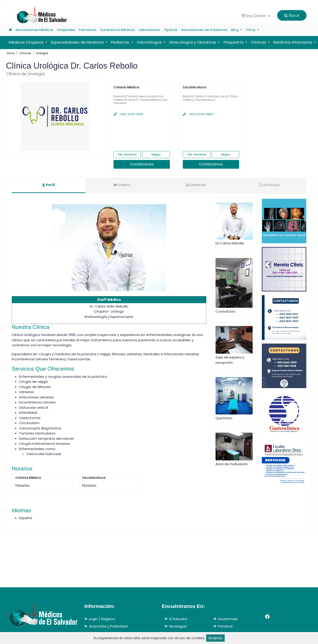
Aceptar (215, 638)
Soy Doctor (256, 16)
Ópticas (171, 30)
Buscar (292, 15)
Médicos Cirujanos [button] (27, 42)
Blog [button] (235, 30)
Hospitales (66, 30)
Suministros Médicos (118, 30)
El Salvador (178, 619)
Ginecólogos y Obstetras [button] (193, 42)
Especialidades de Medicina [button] (78, 42)
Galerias (196, 185)
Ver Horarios (127, 154)
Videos (122, 185)
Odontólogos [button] (150, 42)
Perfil (49, 185)
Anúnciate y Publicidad (108, 626)
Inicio (11, 53)
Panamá (225, 626)
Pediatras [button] (120, 42)
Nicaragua (178, 626)
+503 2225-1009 (128, 114)
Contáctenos (142, 164)
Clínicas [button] (259, 42)
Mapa (156, 154)
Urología (42, 53)
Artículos (270, 185)
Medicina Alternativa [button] (293, 42)
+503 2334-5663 (198, 114)
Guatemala (228, 619)
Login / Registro (102, 619)
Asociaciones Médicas (35, 30)
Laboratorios (149, 30)
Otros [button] (251, 30)
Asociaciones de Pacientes (204, 30)
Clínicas (25, 53)
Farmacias (88, 30)
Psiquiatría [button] (234, 42)
